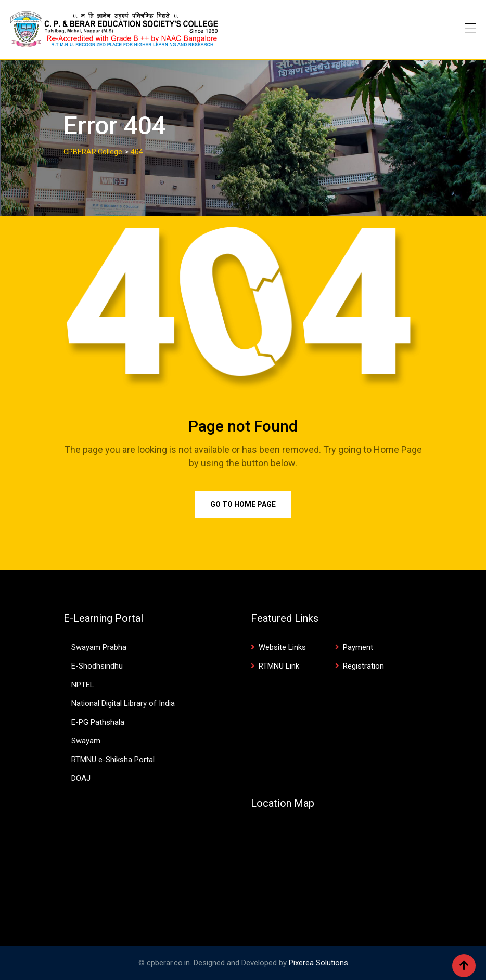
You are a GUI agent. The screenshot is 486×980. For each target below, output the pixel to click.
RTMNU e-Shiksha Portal (113, 760)
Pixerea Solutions (318, 963)
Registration (363, 666)
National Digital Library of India (123, 703)
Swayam (86, 741)
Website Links (282, 647)
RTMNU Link (279, 666)
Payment (358, 647)
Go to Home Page (243, 504)
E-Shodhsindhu (97, 666)
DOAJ (81, 778)
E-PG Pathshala (98, 722)
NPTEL (83, 685)
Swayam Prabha (99, 647)
